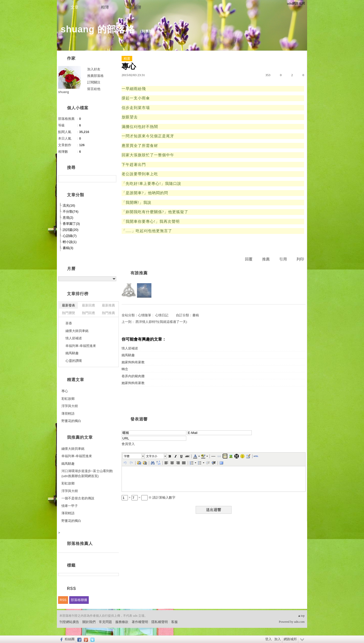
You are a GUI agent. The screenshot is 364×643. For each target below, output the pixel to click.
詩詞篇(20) (71, 230)
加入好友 (94, 69)
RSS (63, 600)
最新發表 (69, 305)
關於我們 (89, 622)
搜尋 (112, 179)
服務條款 (122, 622)
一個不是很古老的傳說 (78, 498)
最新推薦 (108, 305)
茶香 (69, 323)
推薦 (266, 259)
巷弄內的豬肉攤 (133, 376)
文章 (75, 7)
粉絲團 (70, 639)
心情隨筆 (145, 315)
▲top (301, 616)
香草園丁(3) (71, 224)
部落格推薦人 (80, 544)
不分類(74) (71, 212)
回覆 (249, 259)
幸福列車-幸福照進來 (81, 346)
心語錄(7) (70, 236)
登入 (268, 639)
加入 (278, 639)
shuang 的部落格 (98, 29)
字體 (127, 456)
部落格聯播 (79, 600)
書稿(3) (68, 248)
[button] (134, 456)
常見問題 (105, 622)
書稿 (196, 315)
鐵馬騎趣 (128, 355)
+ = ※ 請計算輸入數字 (149, 497)
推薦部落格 (95, 76)
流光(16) (69, 205)
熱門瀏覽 (69, 313)
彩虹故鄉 (68, 399)
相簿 (105, 7)
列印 (300, 259)
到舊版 (147, 31)
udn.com (299, 622)
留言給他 (94, 89)
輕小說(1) (70, 242)
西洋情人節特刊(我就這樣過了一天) (161, 322)
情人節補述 (130, 348)
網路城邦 (290, 639)
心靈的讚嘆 (74, 361)
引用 (283, 259)
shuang (64, 92)
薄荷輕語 (68, 414)
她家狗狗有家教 (133, 362)
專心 (65, 391)
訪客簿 (135, 7)
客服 (174, 622)
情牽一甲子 (70, 506)
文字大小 (152, 456)
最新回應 (88, 305)
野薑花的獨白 (71, 421)
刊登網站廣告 (69, 622)
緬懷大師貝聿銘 (77, 331)
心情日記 (162, 315)
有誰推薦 (139, 273)
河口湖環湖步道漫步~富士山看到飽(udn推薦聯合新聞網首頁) (87, 473)
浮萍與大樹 (70, 406)
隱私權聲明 (160, 622)
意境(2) (68, 218)
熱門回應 (88, 313)
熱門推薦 (108, 313)
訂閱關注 (94, 82)
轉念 (125, 369)
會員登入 (128, 444)
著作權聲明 (140, 622)
